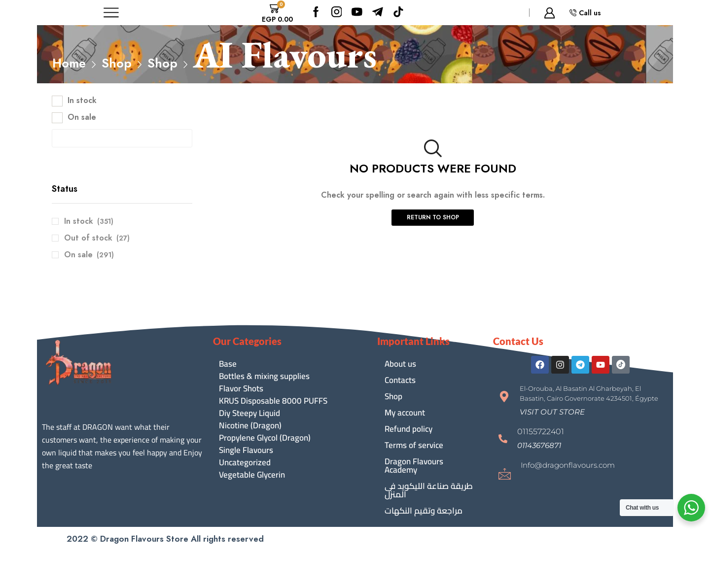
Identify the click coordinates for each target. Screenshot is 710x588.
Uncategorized (245, 463)
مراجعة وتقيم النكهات (424, 511)
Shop (117, 63)
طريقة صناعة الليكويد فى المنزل (429, 490)
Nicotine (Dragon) (250, 426)
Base (228, 364)
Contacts (400, 380)
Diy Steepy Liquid (249, 413)
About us (400, 364)
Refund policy (408, 429)
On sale (82, 117)
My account (405, 413)
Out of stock (97, 238)
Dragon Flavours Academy (414, 466)
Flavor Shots (241, 389)
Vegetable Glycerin (252, 475)
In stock (82, 101)
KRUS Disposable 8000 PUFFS (273, 401)
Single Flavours (246, 450)
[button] (552, 412)
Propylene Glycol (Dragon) (265, 438)
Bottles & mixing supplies (264, 376)
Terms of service (414, 445)
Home (69, 63)
